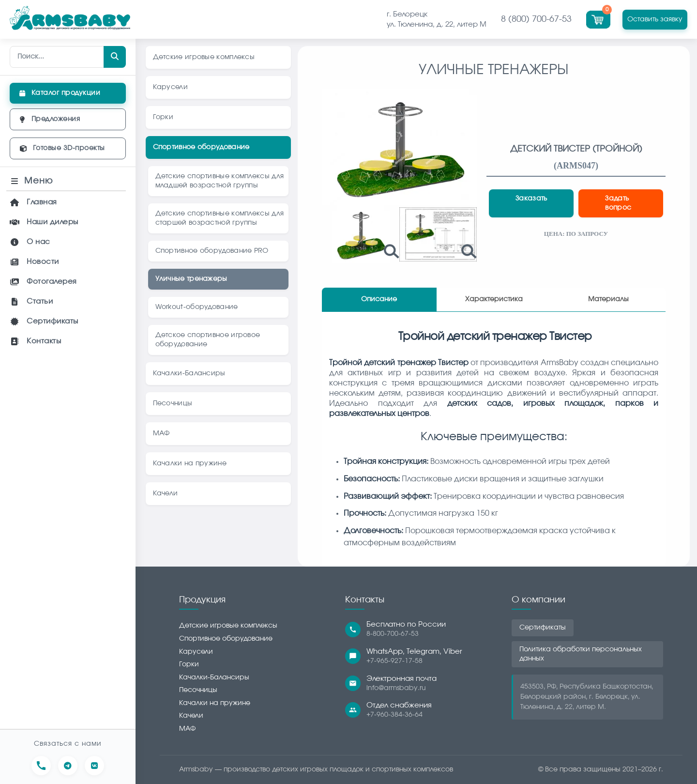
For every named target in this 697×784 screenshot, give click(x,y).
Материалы (608, 299)
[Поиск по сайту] (68, 57)
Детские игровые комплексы (228, 626)
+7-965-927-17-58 (394, 661)
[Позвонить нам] (41, 766)
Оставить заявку (655, 19)
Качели (191, 716)
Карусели (196, 652)
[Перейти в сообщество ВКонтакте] (94, 766)
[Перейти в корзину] (599, 18)
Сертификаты (543, 628)
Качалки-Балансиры (214, 677)
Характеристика (494, 299)
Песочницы (198, 690)
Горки (189, 664)
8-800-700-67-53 (393, 634)
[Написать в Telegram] (68, 766)
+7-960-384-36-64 (394, 715)
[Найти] (115, 57)
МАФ (187, 729)
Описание (379, 299)
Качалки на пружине (215, 703)
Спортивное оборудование (226, 639)
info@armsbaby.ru (396, 688)
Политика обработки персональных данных (581, 654)
